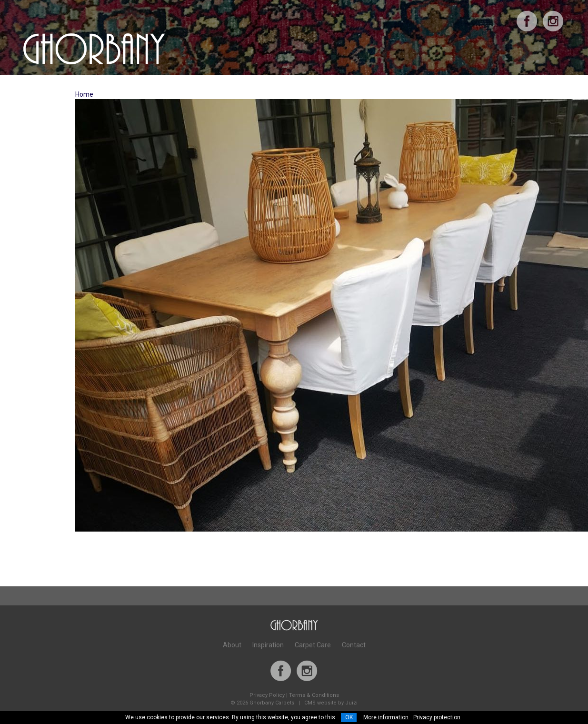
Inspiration (268, 645)
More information (386, 717)
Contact (354, 645)
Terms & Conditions (314, 695)
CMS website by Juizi (331, 703)
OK (349, 717)
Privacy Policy (267, 695)
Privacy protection (437, 717)
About (232, 645)
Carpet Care (313, 645)
